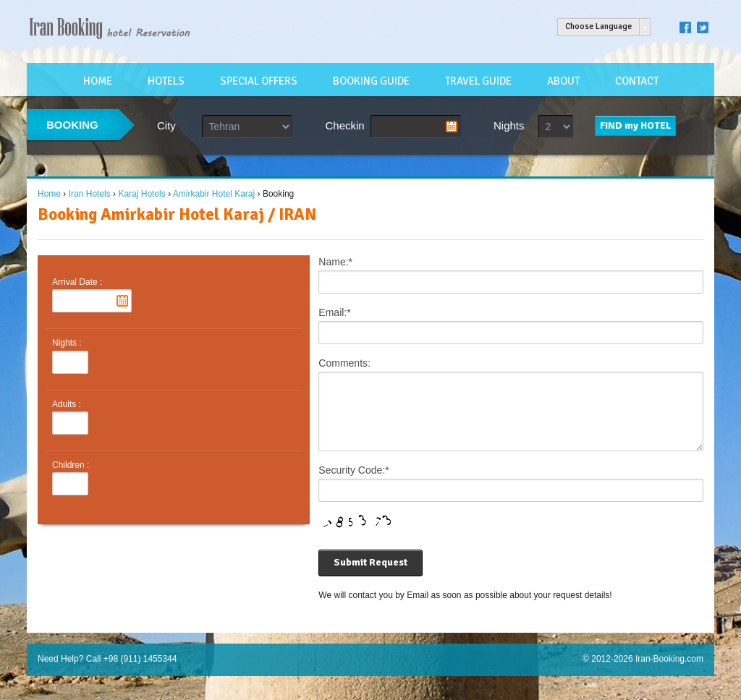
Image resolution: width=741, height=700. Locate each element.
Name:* (335, 262)
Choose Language (598, 26)
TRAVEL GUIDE (478, 81)
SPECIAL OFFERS (259, 81)
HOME (98, 81)
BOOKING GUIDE (371, 81)
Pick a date (452, 127)
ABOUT (563, 81)
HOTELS (166, 81)
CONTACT (637, 81)
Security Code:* (353, 483)
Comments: (344, 363)
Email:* (334, 312)
